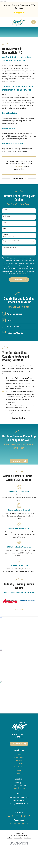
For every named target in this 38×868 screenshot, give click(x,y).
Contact (19, 773)
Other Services (19, 767)
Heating (19, 760)
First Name (7, 210)
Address (6, 235)
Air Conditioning (19, 757)
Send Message (19, 280)
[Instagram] (17, 816)
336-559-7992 (19, 737)
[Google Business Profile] (9, 816)
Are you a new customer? (11, 241)
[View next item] (21, 610)
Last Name (6, 216)
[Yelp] (21, 816)
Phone (5, 222)
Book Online (19, 461)
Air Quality (19, 764)
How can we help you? (10, 247)
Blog (19, 770)
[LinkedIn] (25, 816)
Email (5, 228)
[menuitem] (9, 838)
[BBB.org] (29, 816)
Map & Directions (19, 788)
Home (19, 754)
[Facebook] (13, 816)
